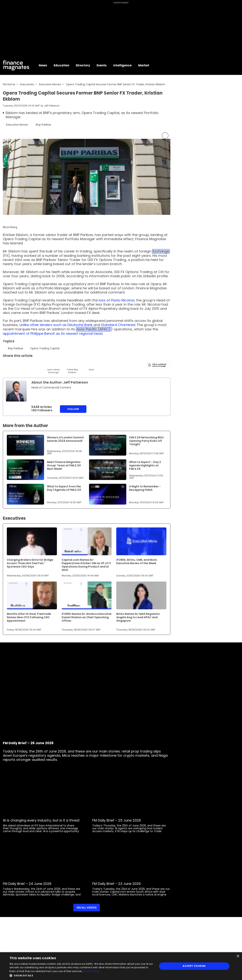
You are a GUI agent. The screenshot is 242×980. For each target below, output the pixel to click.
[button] (81, 975)
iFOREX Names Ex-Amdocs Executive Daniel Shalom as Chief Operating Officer (87, 617)
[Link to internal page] (16, 391)
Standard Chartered (118, 325)
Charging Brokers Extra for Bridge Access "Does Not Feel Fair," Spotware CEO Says (30, 563)
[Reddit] (82, 365)
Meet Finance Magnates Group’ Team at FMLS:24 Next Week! (64, 465)
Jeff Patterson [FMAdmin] (52, 106)
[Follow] (72, 368)
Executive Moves (50, 84)
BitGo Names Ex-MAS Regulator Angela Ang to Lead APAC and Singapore (138, 617)
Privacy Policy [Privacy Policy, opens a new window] (91, 971)
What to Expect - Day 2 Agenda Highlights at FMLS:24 (145, 465)
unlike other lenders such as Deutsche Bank (56, 325)
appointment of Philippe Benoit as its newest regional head (53, 334)
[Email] (25, 365)
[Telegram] (35, 365)
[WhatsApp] (63, 365)
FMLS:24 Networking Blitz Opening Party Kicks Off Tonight (146, 441)
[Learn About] (53, 368)
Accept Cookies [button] (194, 966)
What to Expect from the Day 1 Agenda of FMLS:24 (64, 488)
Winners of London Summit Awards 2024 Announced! (65, 439)
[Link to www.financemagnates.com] (25, 445)
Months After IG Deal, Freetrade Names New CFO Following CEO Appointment (29, 617)
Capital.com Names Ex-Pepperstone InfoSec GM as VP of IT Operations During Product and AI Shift (86, 565)
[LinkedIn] (16, 365)
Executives (27, 84)
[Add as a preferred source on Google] (158, 365)
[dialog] (121, 966)
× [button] (238, 956)
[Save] (91, 366)
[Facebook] (44, 365)
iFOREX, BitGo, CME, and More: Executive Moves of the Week (137, 561)
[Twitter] (6, 365)
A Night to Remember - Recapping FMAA (145, 488)
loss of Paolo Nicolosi (117, 300)
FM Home (9, 84)
